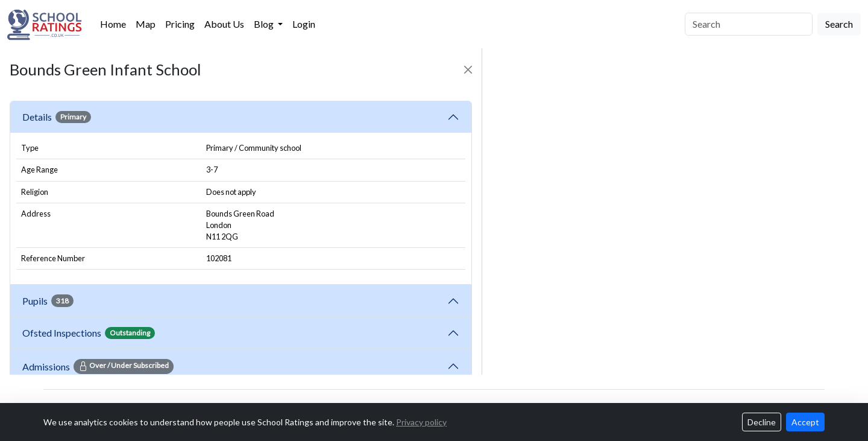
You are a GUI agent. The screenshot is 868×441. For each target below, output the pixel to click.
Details (57, 117)
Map (146, 24)
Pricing (180, 24)
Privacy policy (421, 422)
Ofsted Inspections (89, 333)
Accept (805, 422)
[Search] (749, 24)
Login (304, 24)
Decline (762, 422)
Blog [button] (265, 24)
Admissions (98, 366)
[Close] (468, 70)
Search (839, 24)
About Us (224, 24)
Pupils (48, 300)
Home (113, 24)
